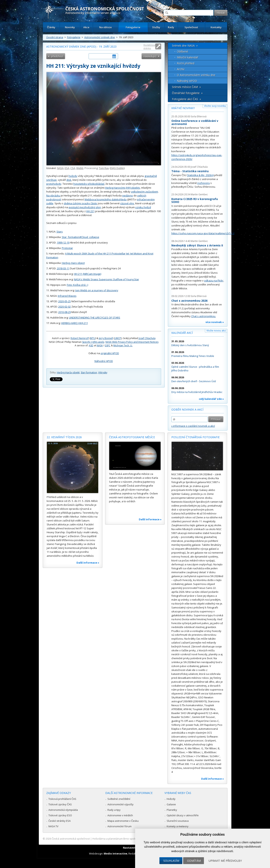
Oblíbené (182, 51)
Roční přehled (186, 63)
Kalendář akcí (182, 333)
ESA (67, 168)
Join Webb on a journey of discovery (97, 290)
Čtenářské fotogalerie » (187, 93)
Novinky (70, 27)
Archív (181, 69)
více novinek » (215, 322)
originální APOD (110, 353)
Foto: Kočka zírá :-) (77, 285)
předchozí (57, 56)
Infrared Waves (67, 296)
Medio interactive (115, 854)
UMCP (118, 338)
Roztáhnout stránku (150, 47)
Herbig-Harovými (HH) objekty (123, 188)
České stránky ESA (60, 821)
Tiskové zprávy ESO (60, 815)
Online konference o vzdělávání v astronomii (195, 122)
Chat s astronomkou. (204, 316)
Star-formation (89, 372)
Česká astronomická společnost (71, 839)
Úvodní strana (55, 37)
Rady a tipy (114, 810)
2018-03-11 (63, 268)
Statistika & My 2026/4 (200, 175)
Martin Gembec (199, 194)
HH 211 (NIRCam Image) (88, 274)
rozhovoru (204, 183)
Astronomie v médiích (120, 815)
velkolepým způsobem (145, 192)
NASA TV (53, 826)
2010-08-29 (65, 312)
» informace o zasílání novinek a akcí (193, 426)
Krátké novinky (183, 108)
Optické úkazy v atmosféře (183, 815)
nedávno (128, 196)
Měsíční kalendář (188, 57)
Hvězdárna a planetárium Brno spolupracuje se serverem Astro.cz (132, 839)
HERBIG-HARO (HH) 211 (75, 323)
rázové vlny (127, 203)
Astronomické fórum (120, 826)
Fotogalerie (133, 27)
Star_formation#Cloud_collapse (80, 237)
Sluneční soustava (178, 821)
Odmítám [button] (194, 861)
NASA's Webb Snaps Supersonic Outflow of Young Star (106, 279)
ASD (91, 345)
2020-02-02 (65, 307)
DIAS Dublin (117, 168)
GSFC (108, 345)
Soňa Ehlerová (199, 116)
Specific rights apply (93, 342)
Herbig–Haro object (73, 263)
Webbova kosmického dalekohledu (106, 199)
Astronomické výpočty (120, 804)
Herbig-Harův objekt (68, 372)
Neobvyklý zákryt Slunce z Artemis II (197, 245)
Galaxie (171, 804)
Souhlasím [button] (171, 861)
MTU (93, 338)
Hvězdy (171, 799)
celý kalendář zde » (211, 399)
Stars (60, 232)
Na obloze (105, 27)
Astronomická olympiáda (63, 810)
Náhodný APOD (104, 361)
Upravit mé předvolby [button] (225, 861)
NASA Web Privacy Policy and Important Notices (132, 342)
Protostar (67, 248)
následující (150, 56)
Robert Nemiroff (80, 338)
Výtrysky (103, 372)
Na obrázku (53, 196)
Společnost (191, 27)
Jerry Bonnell (106, 338)
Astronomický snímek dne (100, 37)
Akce (86, 27)
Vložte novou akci (216, 331)
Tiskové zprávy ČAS (60, 804)
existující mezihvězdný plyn (85, 207)
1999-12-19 (63, 243)
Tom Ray (104, 168)
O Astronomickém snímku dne (196, 75)
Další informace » (88, 563)
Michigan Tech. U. (123, 345)
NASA (60, 168)
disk (69, 180)
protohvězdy (54, 184)
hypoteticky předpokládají (89, 184)
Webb (80, 168)
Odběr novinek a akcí (187, 410)
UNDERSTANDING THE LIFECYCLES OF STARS (95, 318)
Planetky (172, 810)
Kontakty (216, 27)
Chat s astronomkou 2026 (189, 301)
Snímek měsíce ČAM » (186, 87)
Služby (156, 27)
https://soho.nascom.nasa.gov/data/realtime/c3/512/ (203, 233)
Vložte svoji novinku (215, 106)
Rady (171, 27)
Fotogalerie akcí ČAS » (186, 99)
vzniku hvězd (143, 207)
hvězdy (73, 176)
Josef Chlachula (147, 338)
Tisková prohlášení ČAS (62, 799)
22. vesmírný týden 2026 (64, 437)
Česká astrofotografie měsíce (132, 437)
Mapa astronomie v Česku (123, 821)
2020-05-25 (65, 301)
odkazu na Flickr (214, 281)
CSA (73, 168)
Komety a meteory (178, 826)
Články (51, 27)
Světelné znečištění (119, 799)
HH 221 (90, 211)
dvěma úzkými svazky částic (81, 203)
